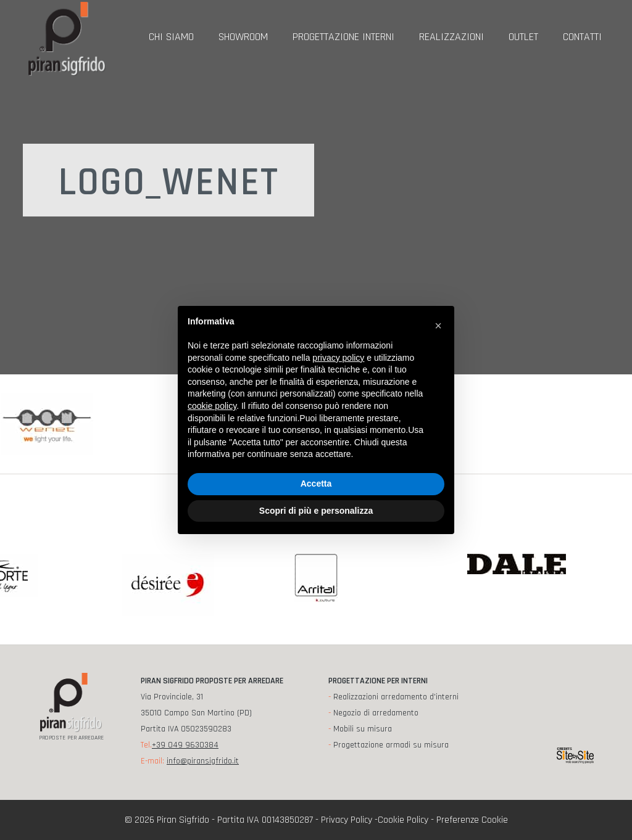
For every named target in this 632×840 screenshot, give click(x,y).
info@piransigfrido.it (203, 761)
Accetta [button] (316, 484)
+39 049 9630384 (185, 745)
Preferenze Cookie (472, 820)
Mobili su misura (363, 729)
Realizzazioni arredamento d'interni (396, 697)
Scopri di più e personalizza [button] (316, 511)
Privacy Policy (347, 820)
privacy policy (338, 358)
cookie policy (212, 406)
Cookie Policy (403, 820)
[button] (438, 326)
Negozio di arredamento (376, 713)
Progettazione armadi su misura (391, 745)
